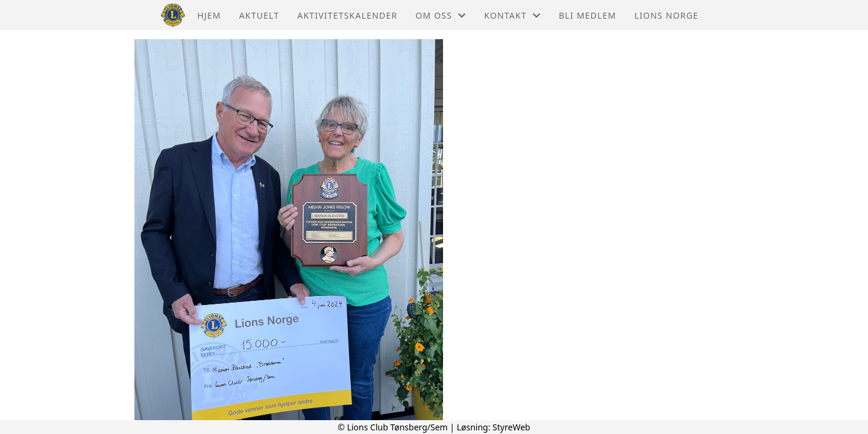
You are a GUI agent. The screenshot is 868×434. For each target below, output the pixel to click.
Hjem (209, 15)
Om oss (441, 15)
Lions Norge (666, 15)
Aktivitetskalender (347, 15)
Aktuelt (259, 15)
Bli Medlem (587, 15)
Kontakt (512, 15)
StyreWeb (511, 427)
